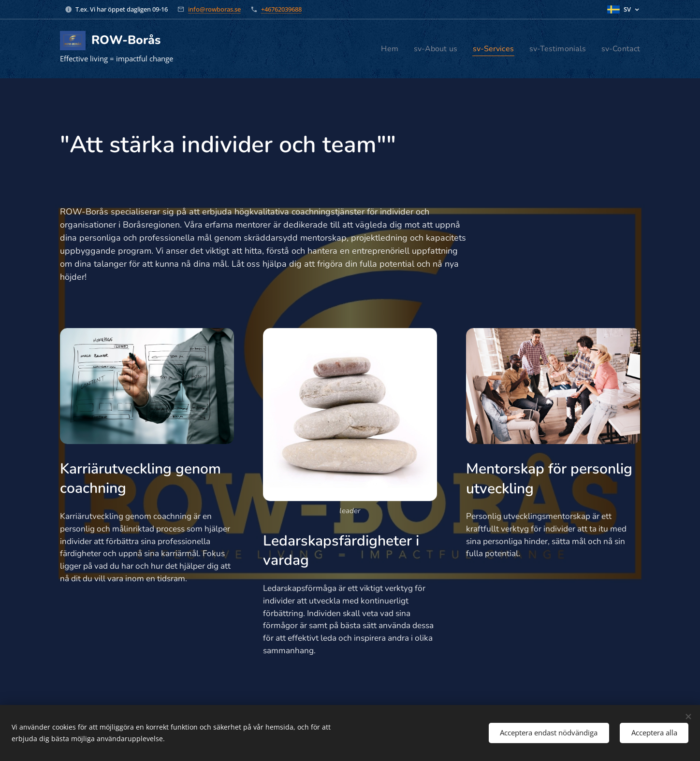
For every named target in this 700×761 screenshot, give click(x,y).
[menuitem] (376, 49)
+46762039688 (281, 9)
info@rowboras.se (214, 9)
